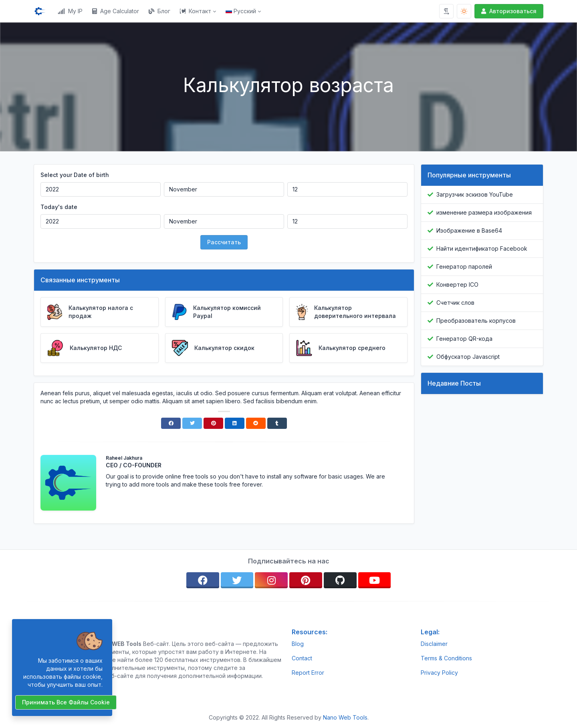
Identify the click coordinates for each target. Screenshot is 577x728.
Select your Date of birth (75, 175)
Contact (302, 658)
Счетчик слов (455, 303)
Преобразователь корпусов (476, 321)
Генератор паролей (464, 266)
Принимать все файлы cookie (66, 702)
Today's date (59, 207)
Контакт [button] (196, 11)
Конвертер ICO (457, 285)
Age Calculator (116, 11)
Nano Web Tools (345, 717)
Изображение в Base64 (469, 230)
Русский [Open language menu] (241, 11)
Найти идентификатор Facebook (482, 248)
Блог (159, 11)
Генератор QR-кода (464, 339)
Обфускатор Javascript (468, 357)
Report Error (308, 673)
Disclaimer (434, 644)
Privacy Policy (439, 673)
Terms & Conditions (446, 658)
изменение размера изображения (484, 212)
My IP (70, 11)
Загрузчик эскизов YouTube (475, 194)
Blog (298, 644)
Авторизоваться (508, 11)
